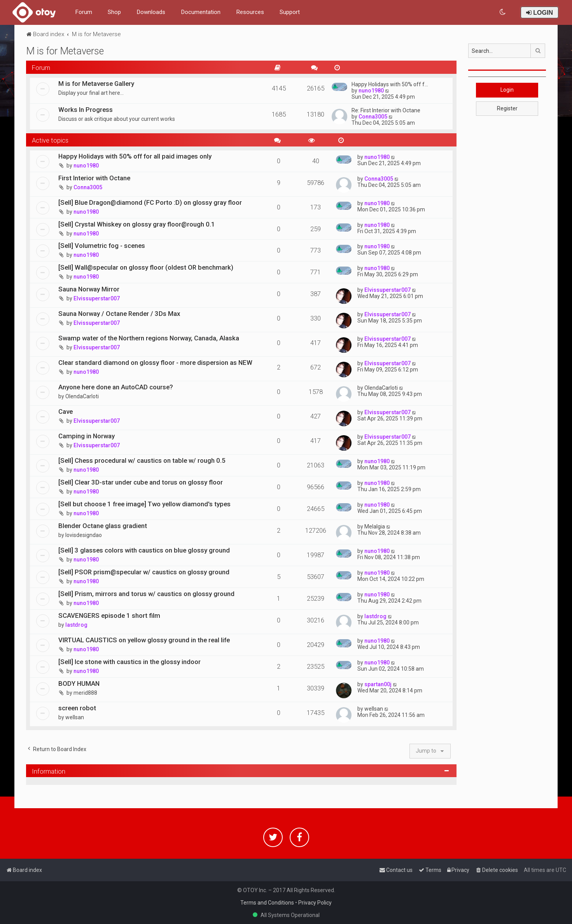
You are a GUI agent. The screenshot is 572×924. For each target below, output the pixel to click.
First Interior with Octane (94, 178)
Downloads (151, 12)
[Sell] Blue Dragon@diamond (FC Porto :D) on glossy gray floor (150, 202)
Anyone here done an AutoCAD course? (116, 387)
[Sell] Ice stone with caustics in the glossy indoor (129, 662)
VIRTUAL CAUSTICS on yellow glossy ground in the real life (144, 640)
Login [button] (507, 90)
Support (290, 12)
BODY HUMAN (79, 683)
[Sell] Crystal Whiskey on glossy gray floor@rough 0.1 (137, 224)
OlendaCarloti (82, 396)
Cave (66, 411)
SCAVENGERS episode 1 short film (109, 615)
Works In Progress (86, 110)
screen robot (77, 708)
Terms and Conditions (267, 903)
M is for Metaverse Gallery (96, 84)
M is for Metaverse (65, 51)
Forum (84, 12)
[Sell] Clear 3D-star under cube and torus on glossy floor (141, 482)
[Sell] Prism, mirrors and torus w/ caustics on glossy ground (146, 594)
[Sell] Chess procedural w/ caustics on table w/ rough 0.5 (142, 460)
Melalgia (375, 527)
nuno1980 (371, 91)
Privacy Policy (315, 903)
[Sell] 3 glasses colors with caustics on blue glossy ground (144, 550)
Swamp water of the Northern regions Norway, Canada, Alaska (149, 338)
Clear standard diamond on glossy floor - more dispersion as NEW (155, 363)
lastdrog (76, 625)
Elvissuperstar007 (97, 298)
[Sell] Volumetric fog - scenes (102, 246)
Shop (114, 12)
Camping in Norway (87, 436)
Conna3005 (373, 117)
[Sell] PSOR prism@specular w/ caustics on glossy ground (144, 572)
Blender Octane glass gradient (103, 526)
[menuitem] (503, 12)
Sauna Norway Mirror (89, 289)
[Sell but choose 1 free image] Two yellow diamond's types (144, 504)
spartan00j (378, 684)
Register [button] (507, 108)
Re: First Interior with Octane (386, 110)
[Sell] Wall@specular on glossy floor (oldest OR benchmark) (146, 267)
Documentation (201, 12)
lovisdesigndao (84, 535)
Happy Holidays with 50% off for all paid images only (135, 156)
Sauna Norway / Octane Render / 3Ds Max (119, 314)
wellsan (75, 717)
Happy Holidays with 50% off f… (390, 84)
